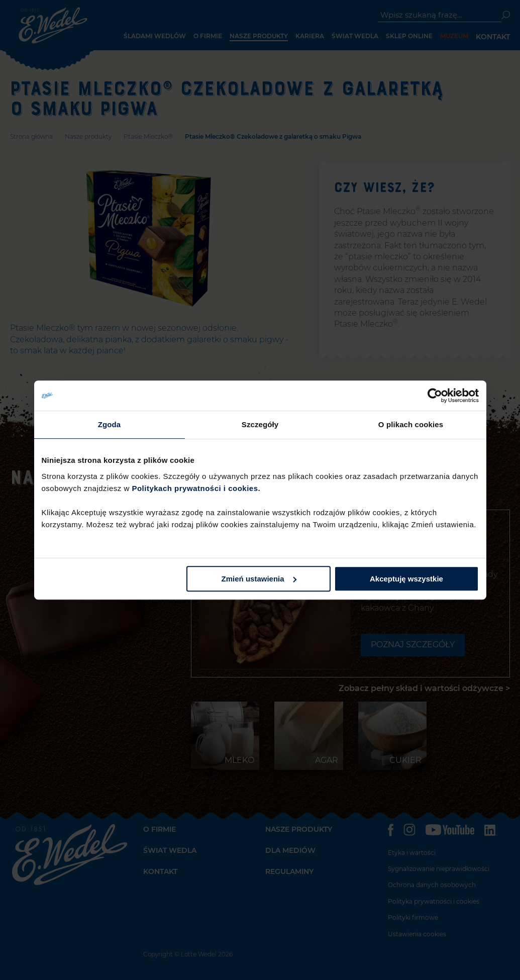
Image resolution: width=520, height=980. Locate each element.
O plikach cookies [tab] (411, 424)
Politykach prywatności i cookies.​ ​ (197, 488)
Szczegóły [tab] (260, 424)
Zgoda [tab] (110, 424)
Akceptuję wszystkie (406, 579)
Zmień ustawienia (259, 579)
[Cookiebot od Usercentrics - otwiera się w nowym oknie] (435, 396)
